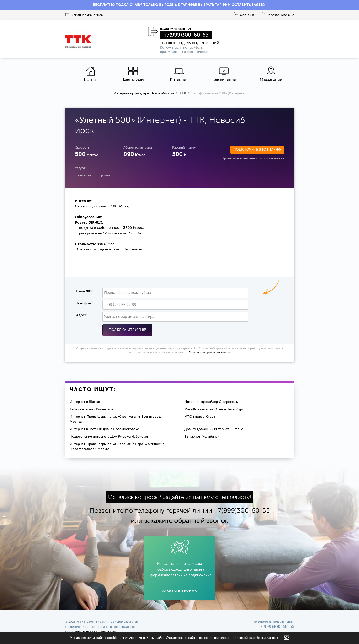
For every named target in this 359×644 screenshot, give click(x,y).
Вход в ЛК (244, 15)
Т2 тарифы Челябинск (202, 437)
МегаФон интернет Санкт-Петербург (214, 409)
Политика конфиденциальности (209, 353)
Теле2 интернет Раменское (92, 409)
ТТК (183, 93)
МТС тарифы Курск (200, 417)
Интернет (179, 74)
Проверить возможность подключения (253, 158)
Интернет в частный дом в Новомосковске (104, 429)
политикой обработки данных (254, 638)
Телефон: (84, 303)
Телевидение (224, 74)
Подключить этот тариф (257, 150)
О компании (271, 74)
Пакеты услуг (134, 74)
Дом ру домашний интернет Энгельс (214, 429)
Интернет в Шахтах (85, 402)
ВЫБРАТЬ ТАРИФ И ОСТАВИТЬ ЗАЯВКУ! (232, 5)
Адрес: (82, 315)
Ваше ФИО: (86, 291)
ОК (287, 638)
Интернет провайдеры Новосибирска (144, 93)
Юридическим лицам (84, 15)
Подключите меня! (127, 330)
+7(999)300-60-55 (186, 35)
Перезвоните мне (278, 15)
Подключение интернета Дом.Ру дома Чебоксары (110, 437)
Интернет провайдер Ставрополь (211, 402)
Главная (91, 74)
